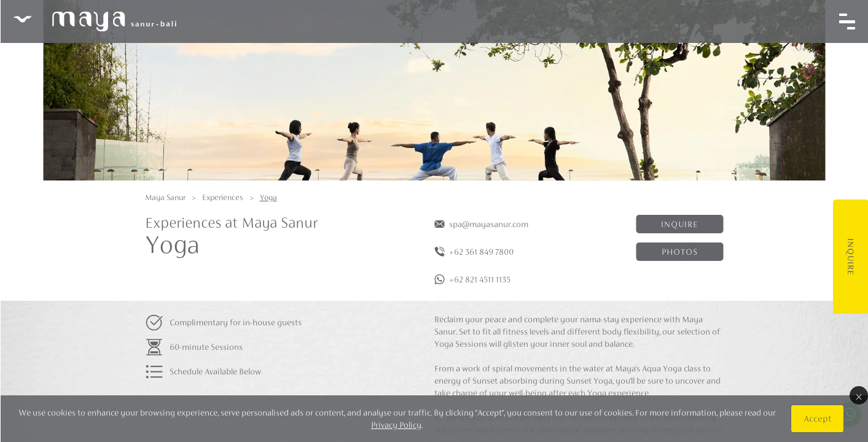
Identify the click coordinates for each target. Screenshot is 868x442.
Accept (817, 418)
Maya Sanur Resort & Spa (94, 21)
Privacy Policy (396, 425)
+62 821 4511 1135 (480, 279)
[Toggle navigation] (846, 21)
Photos (680, 252)
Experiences (223, 197)
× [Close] (858, 395)
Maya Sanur (165, 197)
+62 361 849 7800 (481, 252)
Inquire (850, 257)
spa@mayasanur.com (489, 224)
